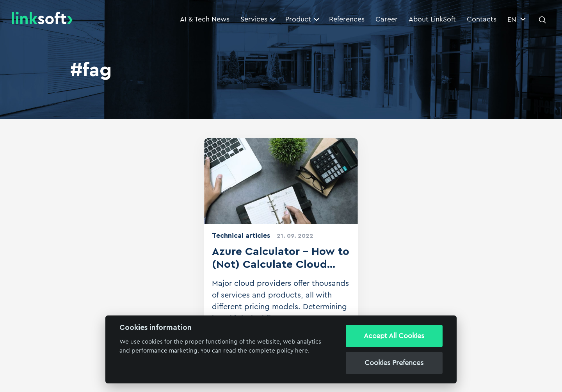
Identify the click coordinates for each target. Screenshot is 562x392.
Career (387, 19)
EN (517, 20)
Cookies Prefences (394, 363)
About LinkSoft (432, 19)
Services (258, 19)
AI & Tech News (205, 19)
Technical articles (241, 235)
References (347, 19)
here (301, 351)
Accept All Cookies (394, 336)
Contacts (482, 19)
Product (302, 19)
